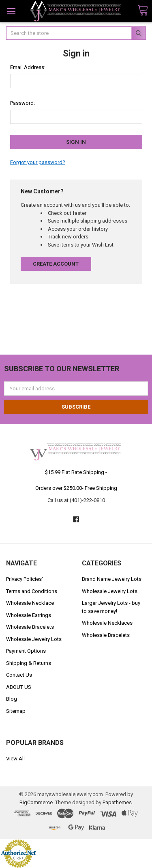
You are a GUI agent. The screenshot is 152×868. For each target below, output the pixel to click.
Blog (12, 699)
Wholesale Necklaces (107, 623)
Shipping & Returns (29, 663)
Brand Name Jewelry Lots (112, 579)
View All (15, 759)
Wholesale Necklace (30, 603)
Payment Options (26, 651)
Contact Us (19, 675)
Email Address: (28, 67)
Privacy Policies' (25, 579)
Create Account (56, 264)
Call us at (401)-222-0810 (76, 500)
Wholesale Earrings (29, 615)
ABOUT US (19, 687)
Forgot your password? (38, 162)
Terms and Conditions (32, 591)
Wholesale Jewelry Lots (34, 639)
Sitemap (16, 711)
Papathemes (117, 802)
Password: (22, 103)
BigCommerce (36, 802)
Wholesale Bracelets (30, 627)
